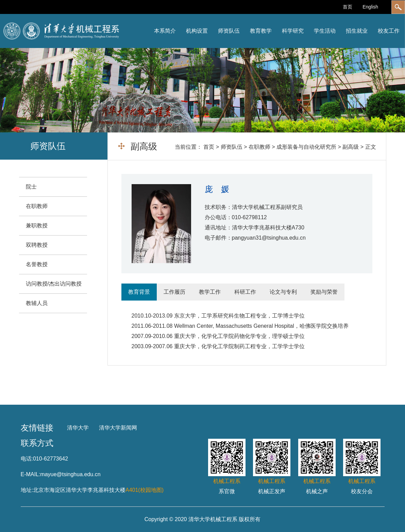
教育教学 (261, 31)
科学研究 (293, 31)
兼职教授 (37, 225)
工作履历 (174, 292)
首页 (348, 7)
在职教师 (259, 147)
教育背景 (139, 292)
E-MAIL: (31, 474)
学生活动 (325, 31)
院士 (31, 187)
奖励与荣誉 (324, 292)
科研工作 (245, 292)
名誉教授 (37, 264)
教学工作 (210, 292)
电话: (27, 459)
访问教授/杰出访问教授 (54, 284)
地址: (27, 490)
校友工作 (389, 31)
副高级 (351, 147)
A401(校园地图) (145, 490)
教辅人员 (37, 303)
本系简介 (165, 31)
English (370, 7)
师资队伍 (229, 31)
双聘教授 (37, 245)
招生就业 (357, 31)
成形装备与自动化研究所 (306, 147)
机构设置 (197, 31)
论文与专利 (283, 292)
